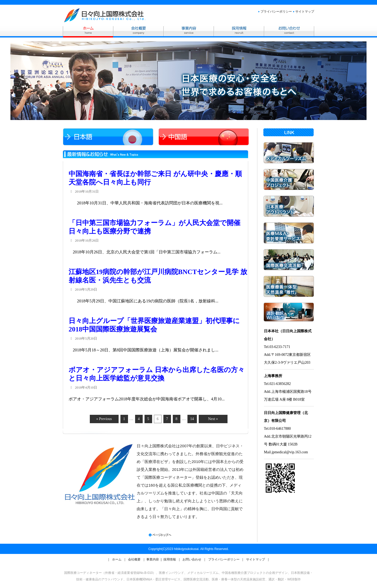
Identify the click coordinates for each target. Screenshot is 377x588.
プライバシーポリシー (276, 12)
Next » (213, 419)
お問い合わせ (192, 559)
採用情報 (170, 559)
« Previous (104, 419)
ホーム (117, 559)
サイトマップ (305, 12)
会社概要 (135, 559)
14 (192, 419)
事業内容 (153, 559)
